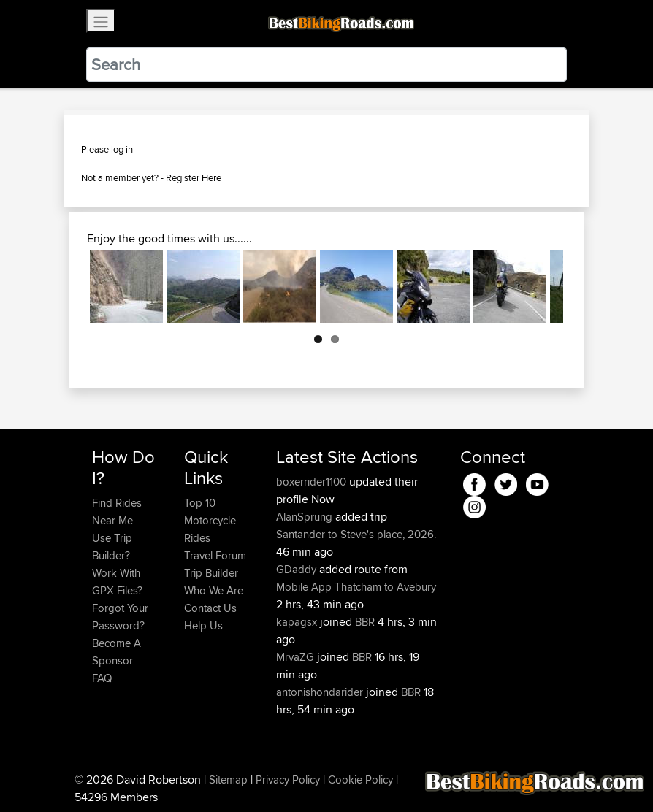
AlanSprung (306, 517)
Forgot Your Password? (120, 617)
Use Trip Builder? (112, 547)
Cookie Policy (360, 780)
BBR (365, 622)
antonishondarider (321, 692)
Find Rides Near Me (117, 512)
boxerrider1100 (313, 482)
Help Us (203, 625)
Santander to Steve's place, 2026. (356, 534)
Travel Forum (215, 555)
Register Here (194, 177)
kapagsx (298, 622)
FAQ (102, 678)
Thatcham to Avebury (385, 587)
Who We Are (214, 590)
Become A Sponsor (117, 652)
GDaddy (298, 569)
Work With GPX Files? (117, 582)
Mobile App (304, 587)
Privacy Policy (288, 780)
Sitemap (228, 780)
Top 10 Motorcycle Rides (210, 520)
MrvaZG (297, 657)
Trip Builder (211, 573)
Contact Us (210, 608)
